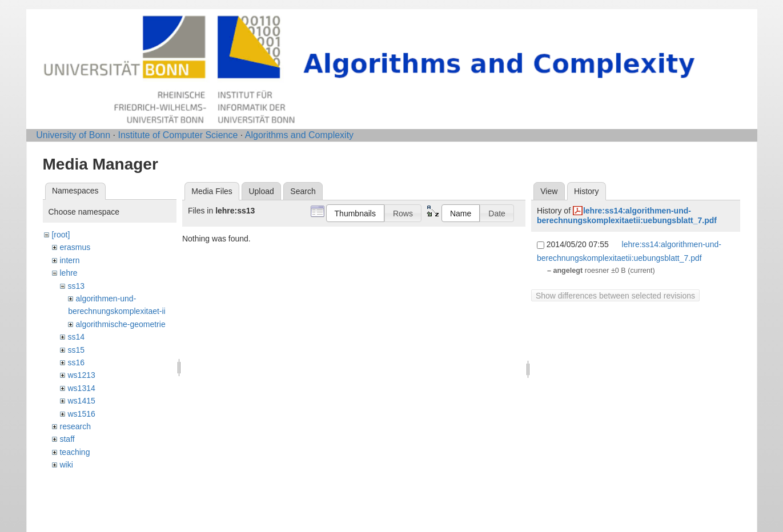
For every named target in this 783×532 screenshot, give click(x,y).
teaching (75, 452)
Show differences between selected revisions (615, 296)
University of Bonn (73, 135)
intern (69, 260)
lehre (68, 273)
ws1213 (81, 375)
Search (303, 191)
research (75, 426)
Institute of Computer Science (178, 135)
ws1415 (81, 401)
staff (67, 439)
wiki (66, 465)
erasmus (75, 247)
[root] (61, 235)
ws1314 (81, 388)
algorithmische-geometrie (120, 324)
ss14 (76, 337)
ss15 (76, 350)
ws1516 (81, 414)
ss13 (76, 286)
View (549, 191)
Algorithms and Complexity (299, 135)
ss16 (76, 362)
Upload (261, 191)
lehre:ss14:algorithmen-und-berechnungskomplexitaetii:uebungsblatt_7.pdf (627, 215)
